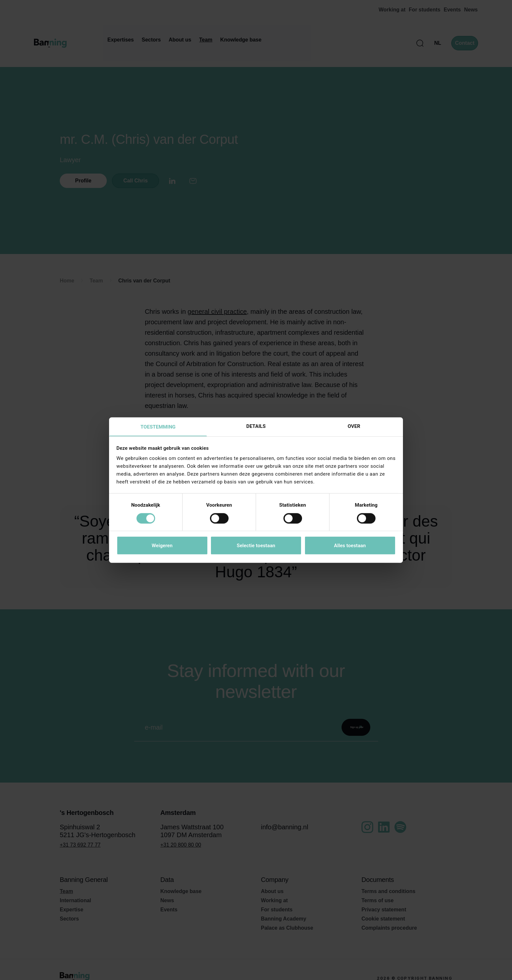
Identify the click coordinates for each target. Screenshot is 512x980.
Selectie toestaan (256, 546)
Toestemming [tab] (158, 427)
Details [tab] (256, 426)
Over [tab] (354, 426)
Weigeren (162, 546)
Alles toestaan (350, 546)
